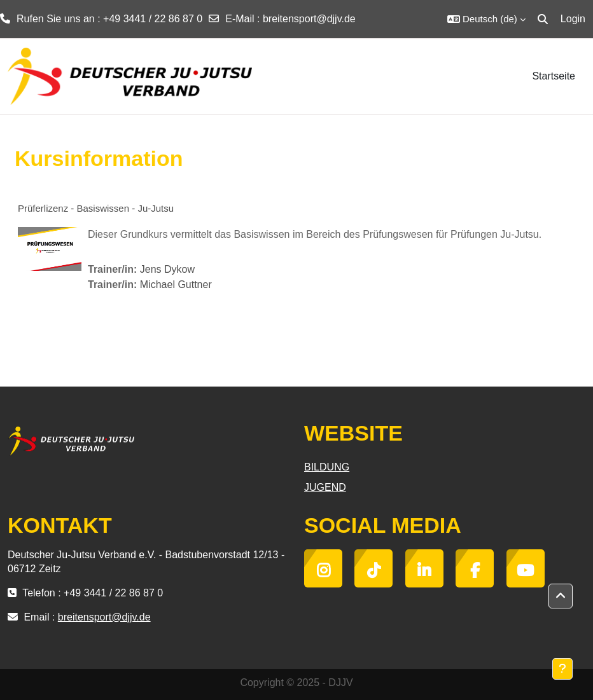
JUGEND (325, 487)
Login (573, 19)
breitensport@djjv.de (309, 19)
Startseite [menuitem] (554, 76)
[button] (486, 19)
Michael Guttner (176, 285)
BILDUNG (327, 467)
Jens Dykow (167, 269)
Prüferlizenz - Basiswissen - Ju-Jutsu (96, 208)
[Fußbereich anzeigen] (562, 669)
